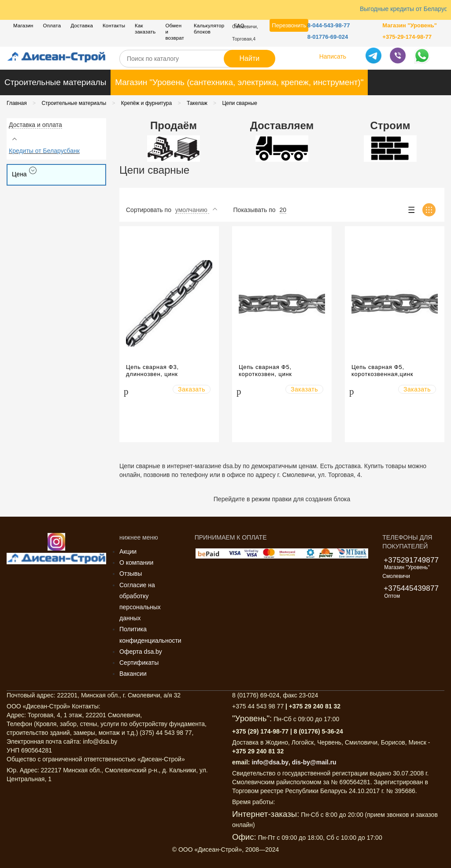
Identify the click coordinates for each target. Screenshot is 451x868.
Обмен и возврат (175, 32)
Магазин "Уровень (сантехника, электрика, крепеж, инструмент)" (239, 82)
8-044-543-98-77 (329, 25)
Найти (250, 58)
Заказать (192, 389)
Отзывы (131, 574)
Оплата (52, 26)
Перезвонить (289, 25)
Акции (128, 551)
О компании (136, 563)
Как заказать (145, 29)
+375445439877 (411, 588)
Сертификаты (139, 663)
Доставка (82, 26)
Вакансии (133, 674)
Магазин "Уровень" (410, 25)
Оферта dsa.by (141, 652)
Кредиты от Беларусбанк (44, 151)
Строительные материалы (55, 82)
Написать (333, 56)
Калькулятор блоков (209, 29)
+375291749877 (411, 560)
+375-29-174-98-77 (407, 37)
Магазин (23, 26)
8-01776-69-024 (328, 37)
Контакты (114, 26)
